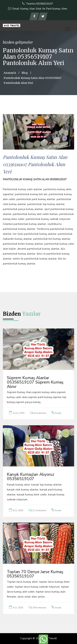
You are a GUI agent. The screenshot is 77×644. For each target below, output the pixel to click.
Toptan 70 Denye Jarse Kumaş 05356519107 (35, 574)
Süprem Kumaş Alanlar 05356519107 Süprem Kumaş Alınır (35, 382)
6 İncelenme (40, 413)
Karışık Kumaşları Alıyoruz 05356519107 (31, 477)
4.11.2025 (18, 608)
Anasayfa (10, 73)
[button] (67, 29)
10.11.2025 (19, 413)
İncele (58, 413)
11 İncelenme (39, 510)
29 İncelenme (39, 608)
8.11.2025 (18, 510)
